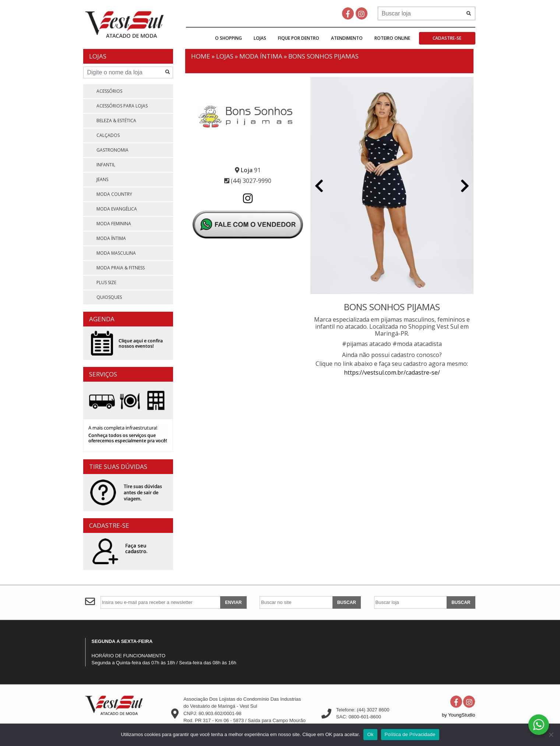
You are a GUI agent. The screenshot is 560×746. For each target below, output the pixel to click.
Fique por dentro (299, 38)
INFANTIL (106, 165)
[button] (319, 187)
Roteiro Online (392, 38)
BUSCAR (347, 602)
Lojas (260, 38)
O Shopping (228, 38)
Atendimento (347, 38)
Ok (370, 734)
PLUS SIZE (106, 282)
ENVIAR (233, 602)
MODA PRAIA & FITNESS (121, 268)
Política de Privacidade (410, 734)
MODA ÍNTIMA (111, 238)
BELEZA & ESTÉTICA (116, 121)
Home (201, 56)
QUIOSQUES (109, 297)
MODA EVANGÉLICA (117, 209)
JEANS (102, 179)
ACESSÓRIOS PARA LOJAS (122, 106)
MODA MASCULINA (116, 253)
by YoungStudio (458, 715)
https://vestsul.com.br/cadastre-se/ (392, 372)
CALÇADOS (108, 135)
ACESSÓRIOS (109, 91)
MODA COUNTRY (114, 194)
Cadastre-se (447, 38)
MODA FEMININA (114, 224)
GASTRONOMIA (112, 150)
